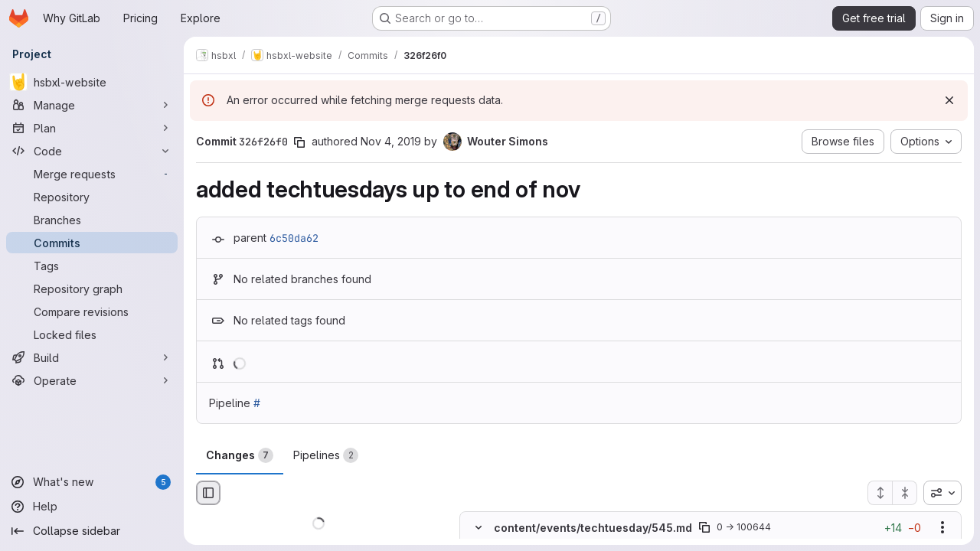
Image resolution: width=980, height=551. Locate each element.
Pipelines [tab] (326, 455)
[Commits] (92, 243)
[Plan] (92, 128)
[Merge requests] (92, 174)
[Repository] (92, 197)
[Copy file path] (704, 528)
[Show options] (942, 528)
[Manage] (92, 105)
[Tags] (92, 266)
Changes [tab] (240, 455)
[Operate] (92, 380)
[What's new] (92, 482)
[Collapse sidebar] (92, 531)
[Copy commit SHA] (299, 142)
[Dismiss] (949, 100)
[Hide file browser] (208, 493)
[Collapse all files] (905, 493)
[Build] (92, 357)
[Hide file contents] (479, 528)
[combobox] (942, 493)
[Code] (92, 151)
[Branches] (92, 220)
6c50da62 (294, 238)
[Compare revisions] (92, 311)
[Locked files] (92, 334)
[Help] (92, 507)
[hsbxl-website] (92, 82)
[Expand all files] (880, 493)
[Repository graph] (92, 289)
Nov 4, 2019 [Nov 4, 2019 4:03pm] (391, 141)
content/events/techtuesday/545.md (593, 528)
